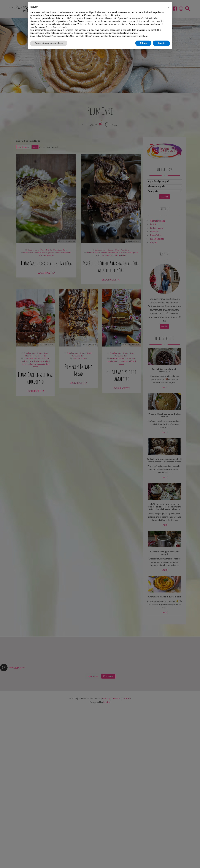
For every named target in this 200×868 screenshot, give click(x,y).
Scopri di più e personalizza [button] (49, 43)
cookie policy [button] (114, 15)
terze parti (77, 18)
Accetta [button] (161, 43)
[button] (168, 7)
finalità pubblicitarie (63, 24)
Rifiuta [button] (143, 43)
